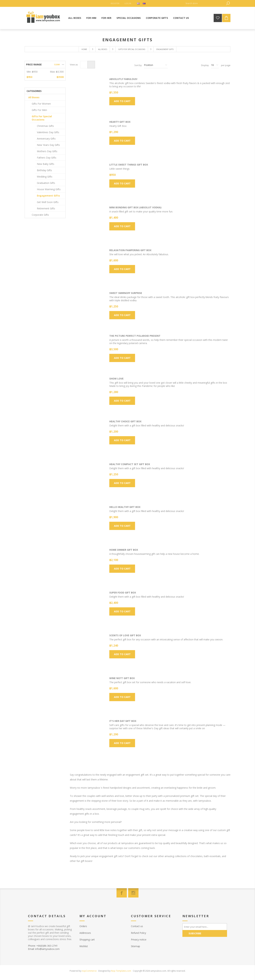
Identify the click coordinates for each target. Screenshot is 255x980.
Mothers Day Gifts (47, 151)
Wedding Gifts (45, 177)
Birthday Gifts (44, 170)
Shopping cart (87, 940)
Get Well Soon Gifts (48, 202)
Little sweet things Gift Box (129, 165)
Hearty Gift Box (120, 122)
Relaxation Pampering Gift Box (130, 250)
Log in (128, 3)
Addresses (85, 933)
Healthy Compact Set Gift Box (130, 464)
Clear (57, 65)
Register (115, 3)
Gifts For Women (41, 104)
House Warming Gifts (49, 189)
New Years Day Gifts (48, 145)
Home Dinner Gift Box (124, 550)
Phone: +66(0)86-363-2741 (43, 946)
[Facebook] (122, 893)
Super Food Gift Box (123, 593)
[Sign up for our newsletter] (205, 927)
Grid (84, 65)
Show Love (116, 379)
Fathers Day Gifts (47, 158)
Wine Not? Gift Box (122, 678)
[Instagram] (133, 893)
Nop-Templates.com (121, 971)
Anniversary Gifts (46, 139)
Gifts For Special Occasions (42, 118)
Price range (34, 64)
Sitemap (135, 946)
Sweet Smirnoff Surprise (126, 293)
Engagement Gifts (48, 196)
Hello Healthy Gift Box (125, 507)
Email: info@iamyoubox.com (44, 949)
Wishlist (84, 946)
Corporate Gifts (40, 215)
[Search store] (205, 3)
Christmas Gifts (45, 126)
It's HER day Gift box (123, 721)
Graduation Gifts (46, 183)
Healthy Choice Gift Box (125, 421)
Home (84, 49)
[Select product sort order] (156, 65)
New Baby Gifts (46, 164)
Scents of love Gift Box (125, 635)
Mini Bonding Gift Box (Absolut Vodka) (135, 207)
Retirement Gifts (46, 208)
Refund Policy (138, 933)
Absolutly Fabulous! (123, 79)
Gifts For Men (39, 110)
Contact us (137, 926)
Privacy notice (139, 940)
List (91, 65)
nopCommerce (89, 971)
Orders (83, 926)
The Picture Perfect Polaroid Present (135, 336)
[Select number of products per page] (215, 65)
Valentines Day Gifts (48, 132)
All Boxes (34, 97)
